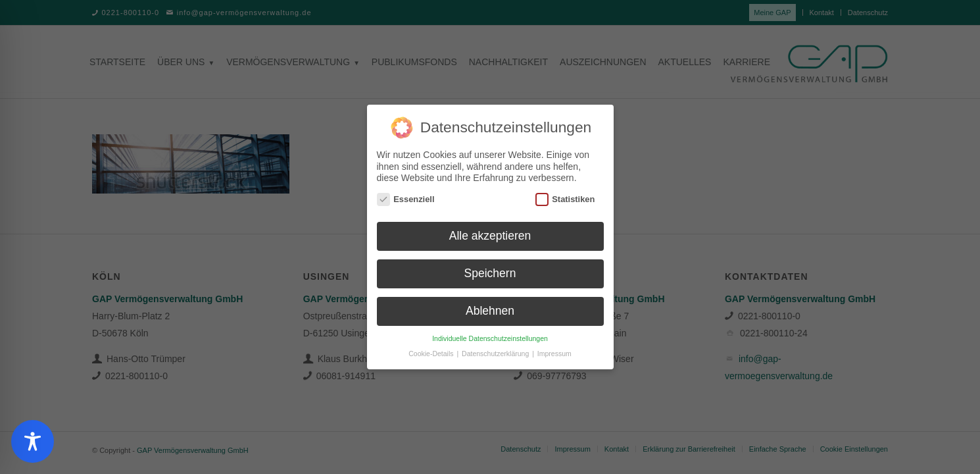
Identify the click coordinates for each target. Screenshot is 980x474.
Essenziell (406, 195)
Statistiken (565, 195)
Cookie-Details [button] (432, 350)
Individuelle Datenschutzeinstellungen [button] (490, 335)
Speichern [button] (490, 270)
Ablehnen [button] (490, 307)
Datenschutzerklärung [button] (496, 350)
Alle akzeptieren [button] (490, 232)
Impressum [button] (554, 350)
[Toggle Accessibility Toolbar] (33, 441)
